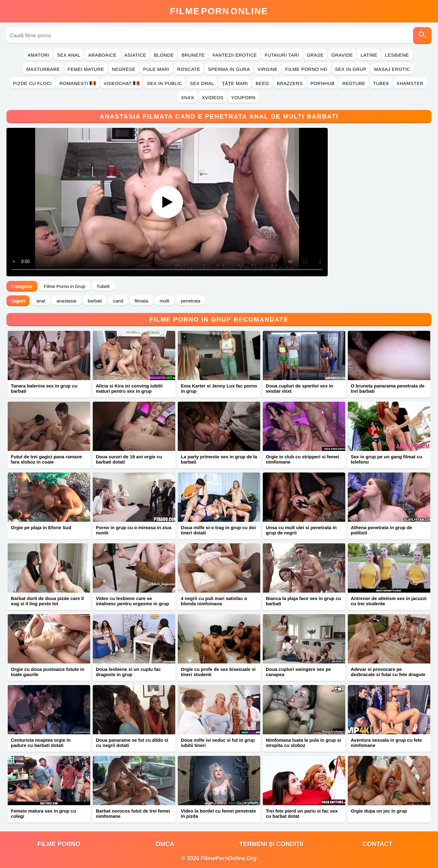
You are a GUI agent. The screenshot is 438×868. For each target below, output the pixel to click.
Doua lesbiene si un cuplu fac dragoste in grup (128, 672)
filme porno (59, 844)
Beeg (262, 83)
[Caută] (422, 36)
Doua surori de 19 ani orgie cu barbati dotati (129, 459)
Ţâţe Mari (235, 83)
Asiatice (135, 55)
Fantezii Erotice (235, 55)
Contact (378, 844)
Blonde (164, 55)
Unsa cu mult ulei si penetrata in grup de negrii (301, 530)
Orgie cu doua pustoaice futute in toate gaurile (47, 672)
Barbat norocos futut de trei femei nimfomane (133, 813)
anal (41, 301)
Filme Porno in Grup (65, 286)
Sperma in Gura (229, 69)
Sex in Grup (351, 69)
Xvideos (213, 97)
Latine (369, 55)
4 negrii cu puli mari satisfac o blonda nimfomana (214, 601)
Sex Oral (202, 83)
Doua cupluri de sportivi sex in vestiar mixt (299, 388)
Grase (315, 55)
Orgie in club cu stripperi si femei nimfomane (302, 459)
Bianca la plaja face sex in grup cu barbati (303, 601)
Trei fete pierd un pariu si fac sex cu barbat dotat (302, 813)
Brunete (193, 55)
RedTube (354, 83)
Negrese (124, 69)
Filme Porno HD (306, 69)
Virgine (268, 69)
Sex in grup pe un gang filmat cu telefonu (387, 459)
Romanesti (78, 83)
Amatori (38, 55)
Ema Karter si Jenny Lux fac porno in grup (219, 388)
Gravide (342, 55)
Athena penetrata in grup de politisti (381, 530)
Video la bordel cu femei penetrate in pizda (218, 813)
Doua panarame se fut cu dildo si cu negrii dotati (132, 743)
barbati (95, 301)
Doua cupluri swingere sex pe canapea (298, 672)
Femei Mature (86, 69)
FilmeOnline (219, 11)
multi (164, 301)
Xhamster (410, 83)
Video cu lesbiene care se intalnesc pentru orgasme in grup (132, 601)
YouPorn (243, 97)
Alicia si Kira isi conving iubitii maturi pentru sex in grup (129, 388)
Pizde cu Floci (32, 83)
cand (118, 301)
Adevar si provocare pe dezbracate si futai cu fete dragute (388, 672)
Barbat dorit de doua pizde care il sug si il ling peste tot (47, 601)
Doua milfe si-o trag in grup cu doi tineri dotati (218, 530)
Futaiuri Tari (282, 55)
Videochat (121, 83)
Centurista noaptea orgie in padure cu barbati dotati (41, 743)
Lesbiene (397, 55)
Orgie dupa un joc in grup (379, 811)
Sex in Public (164, 83)
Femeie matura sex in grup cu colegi (43, 813)
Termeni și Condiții (271, 844)
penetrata (191, 301)
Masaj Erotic (392, 69)
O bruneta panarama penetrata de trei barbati (388, 388)
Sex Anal (69, 55)
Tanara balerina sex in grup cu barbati (44, 388)
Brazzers (290, 83)
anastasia (66, 301)
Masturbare (43, 69)
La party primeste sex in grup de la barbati (219, 459)
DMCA (165, 844)
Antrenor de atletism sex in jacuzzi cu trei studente (389, 601)
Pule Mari (156, 69)
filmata (141, 301)
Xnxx (187, 97)
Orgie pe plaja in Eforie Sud (41, 527)
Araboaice (102, 55)
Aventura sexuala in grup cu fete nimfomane (386, 743)
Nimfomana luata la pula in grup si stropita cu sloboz (303, 743)
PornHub (323, 83)
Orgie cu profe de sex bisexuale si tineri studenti (218, 672)
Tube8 (381, 83)
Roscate (189, 69)
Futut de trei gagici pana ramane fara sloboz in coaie (46, 459)
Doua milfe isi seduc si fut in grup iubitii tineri (218, 743)
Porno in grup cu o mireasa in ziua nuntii (134, 530)
